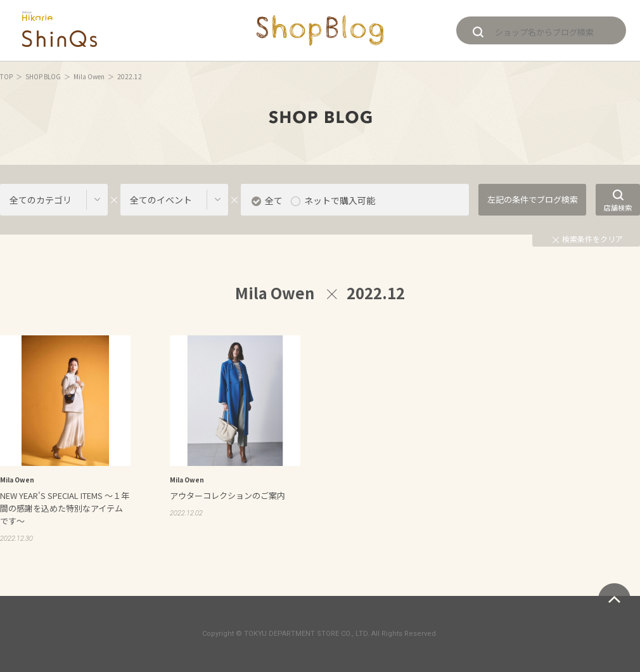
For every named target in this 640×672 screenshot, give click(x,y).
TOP (6, 76)
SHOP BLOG (43, 76)
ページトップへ (614, 599)
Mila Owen (89, 76)
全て (274, 200)
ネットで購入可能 (340, 200)
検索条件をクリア (588, 239)
